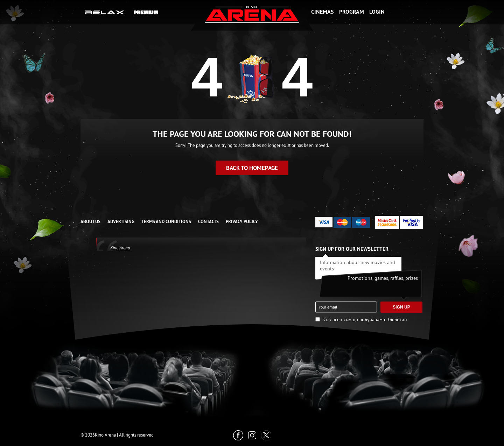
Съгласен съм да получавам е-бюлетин (365, 319)
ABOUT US (90, 222)
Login (377, 12)
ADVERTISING (121, 222)
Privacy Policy (242, 222)
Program (352, 12)
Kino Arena (120, 248)
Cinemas (322, 12)
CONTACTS (208, 222)
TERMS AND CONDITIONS (166, 222)
